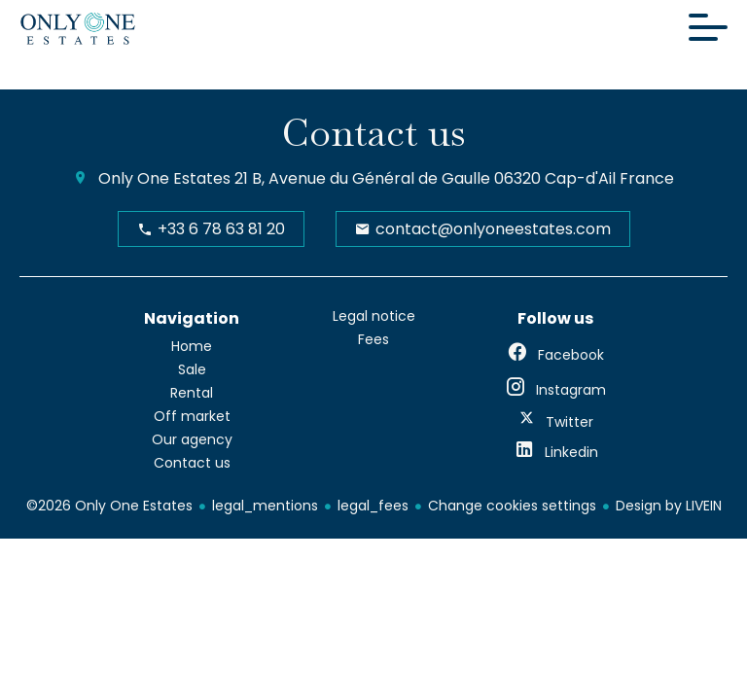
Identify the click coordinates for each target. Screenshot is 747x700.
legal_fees (373, 506)
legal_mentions (265, 506)
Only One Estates (164, 178)
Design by (669, 506)
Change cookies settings (512, 506)
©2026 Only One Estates (109, 506)
